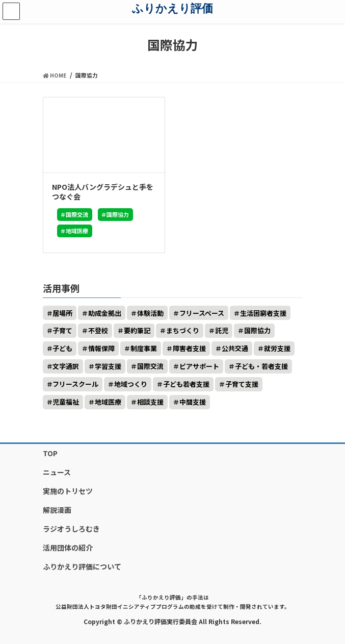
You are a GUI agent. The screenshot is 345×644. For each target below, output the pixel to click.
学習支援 (108, 366)
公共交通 (235, 348)
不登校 (98, 330)
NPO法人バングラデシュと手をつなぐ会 (103, 192)
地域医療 (77, 231)
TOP (50, 453)
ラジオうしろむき (71, 529)
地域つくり (131, 384)
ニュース (57, 472)
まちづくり (183, 330)
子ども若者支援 (186, 384)
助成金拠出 (105, 313)
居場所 (62, 313)
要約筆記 (137, 330)
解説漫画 (57, 510)
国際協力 (118, 214)
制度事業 (144, 348)
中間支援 (193, 402)
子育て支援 (242, 384)
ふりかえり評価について (82, 566)
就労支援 (277, 348)
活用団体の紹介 (68, 548)
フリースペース (202, 313)
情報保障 (101, 348)
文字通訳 (66, 366)
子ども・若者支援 (261, 366)
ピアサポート (199, 366)
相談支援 (150, 402)
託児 (222, 330)
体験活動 (150, 313)
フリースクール (75, 384)
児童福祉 (66, 402)
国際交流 (77, 214)
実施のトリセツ (68, 491)
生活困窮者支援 (263, 313)
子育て (62, 330)
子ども (62, 348)
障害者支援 (189, 348)
